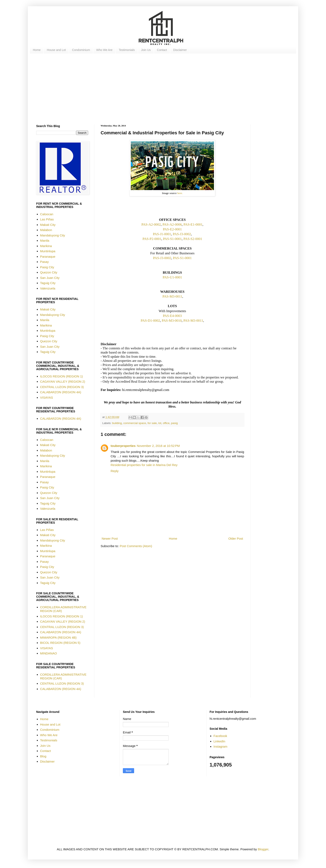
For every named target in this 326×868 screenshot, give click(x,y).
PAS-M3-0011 (172, 296)
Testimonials (127, 50)
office (166, 423)
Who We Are (104, 50)
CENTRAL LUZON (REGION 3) (62, 387)
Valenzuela (48, 288)
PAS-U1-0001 (172, 277)
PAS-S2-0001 (193, 239)
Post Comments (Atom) (136, 546)
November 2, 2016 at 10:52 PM (158, 446)
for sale (152, 423)
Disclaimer (180, 50)
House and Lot (56, 50)
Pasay (44, 262)
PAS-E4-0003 (172, 316)
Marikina (46, 246)
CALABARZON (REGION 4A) (61, 392)
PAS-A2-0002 (151, 224)
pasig (174, 423)
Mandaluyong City (53, 235)
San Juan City (50, 278)
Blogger (263, 849)
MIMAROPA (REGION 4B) (58, 637)
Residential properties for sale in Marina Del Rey (144, 465)
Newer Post (110, 538)
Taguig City (48, 283)
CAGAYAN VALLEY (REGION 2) (63, 381)
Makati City (48, 225)
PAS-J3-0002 (182, 234)
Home (37, 50)
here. (180, 193)
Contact (162, 50)
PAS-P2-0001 (152, 239)
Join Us (146, 50)
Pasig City (47, 267)
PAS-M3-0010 (172, 321)
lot (160, 423)
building (117, 423)
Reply (115, 471)
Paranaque (48, 257)
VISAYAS (47, 398)
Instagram (220, 746)
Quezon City (49, 272)
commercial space (135, 423)
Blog (43, 756)
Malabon (46, 230)
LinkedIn (219, 741)
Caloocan (47, 214)
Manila (45, 240)
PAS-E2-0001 (172, 229)
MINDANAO (49, 653)
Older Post (236, 538)
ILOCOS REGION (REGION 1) (62, 376)
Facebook (220, 736)
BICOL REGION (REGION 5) (60, 643)
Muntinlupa (48, 251)
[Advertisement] (161, 89)
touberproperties (123, 446)
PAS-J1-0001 (162, 234)
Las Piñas (47, 219)
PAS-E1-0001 (193, 224)
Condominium (81, 50)
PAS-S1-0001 (172, 239)
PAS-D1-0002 (150, 321)
